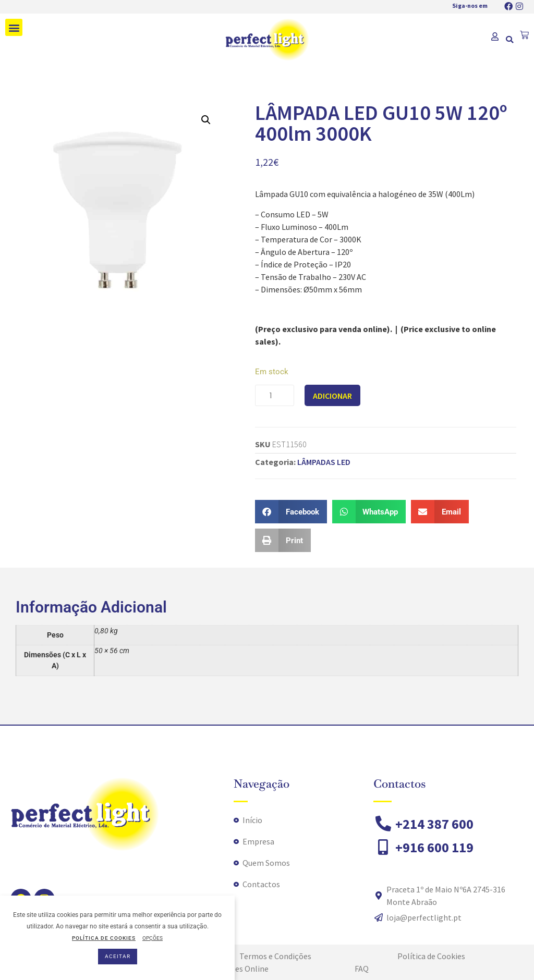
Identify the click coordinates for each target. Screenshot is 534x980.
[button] (14, 27)
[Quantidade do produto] (275, 395)
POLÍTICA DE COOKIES (104, 938)
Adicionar (332, 396)
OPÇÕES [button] (153, 938)
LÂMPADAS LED (324, 462)
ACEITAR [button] (118, 956)
